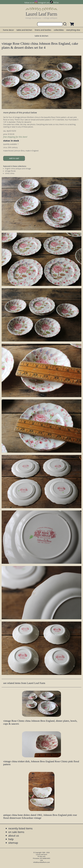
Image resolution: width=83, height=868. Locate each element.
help (11, 839)
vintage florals (10, 171)
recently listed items (20, 828)
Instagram (42, 3)
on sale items (16, 832)
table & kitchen (41, 36)
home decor (8, 30)
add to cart (14, 158)
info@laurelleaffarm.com (41, 862)
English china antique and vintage (18, 169)
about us (14, 836)
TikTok (56, 3)
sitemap (13, 843)
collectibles (59, 30)
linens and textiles (43, 30)
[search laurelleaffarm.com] (65, 24)
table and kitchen (24, 30)
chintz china (10, 173)
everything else (73, 30)
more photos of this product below (20, 113)
